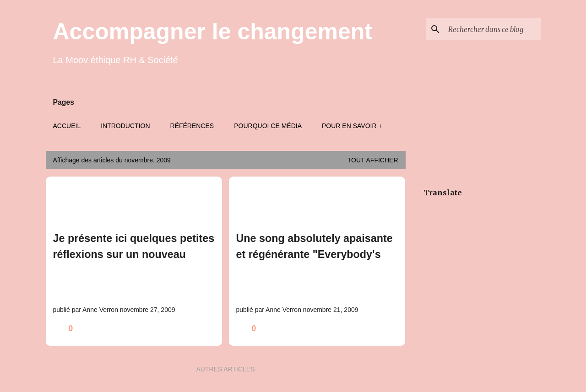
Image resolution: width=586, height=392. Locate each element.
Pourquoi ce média (268, 126)
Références (192, 126)
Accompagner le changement (213, 32)
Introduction (125, 126)
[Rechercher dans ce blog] (493, 29)
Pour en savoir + (352, 126)
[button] (209, 329)
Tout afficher (373, 160)
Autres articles (225, 369)
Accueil (67, 126)
